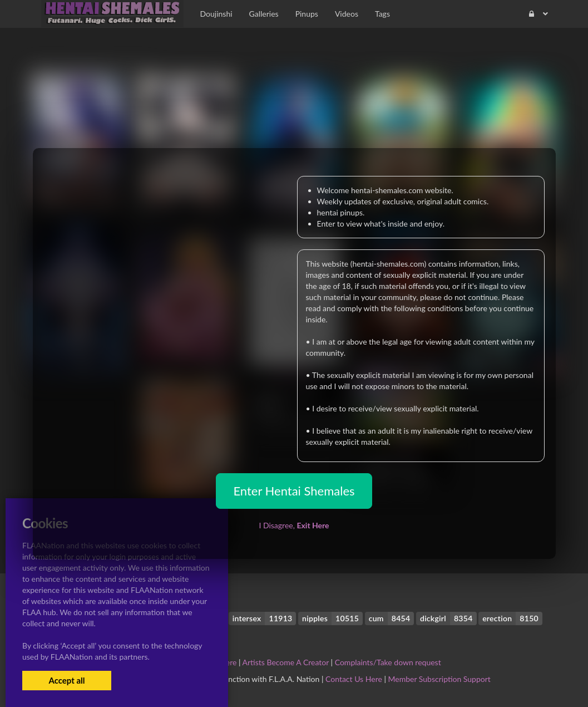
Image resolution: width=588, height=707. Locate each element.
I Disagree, (294, 525)
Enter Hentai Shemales (294, 491)
